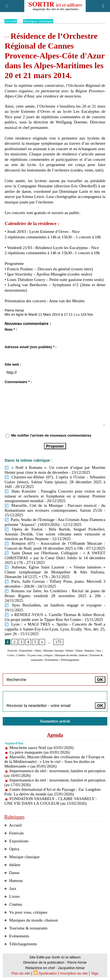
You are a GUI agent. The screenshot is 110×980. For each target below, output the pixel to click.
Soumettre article (55, 721)
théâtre (70, 651)
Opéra (38, 651)
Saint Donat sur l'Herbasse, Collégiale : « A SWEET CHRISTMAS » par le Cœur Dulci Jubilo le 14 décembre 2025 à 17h (55, 558)
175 (59, 642)
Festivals (13, 651)
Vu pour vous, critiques (40, 655)
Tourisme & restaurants (26, 928)
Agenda (55, 735)
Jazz (98, 651)
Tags (95, 973)
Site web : (13, 364)
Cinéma (21, 655)
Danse (79, 651)
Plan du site (21, 973)
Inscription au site (74, 973)
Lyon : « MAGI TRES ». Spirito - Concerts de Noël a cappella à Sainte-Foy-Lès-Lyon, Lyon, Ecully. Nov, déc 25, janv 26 (55, 629)
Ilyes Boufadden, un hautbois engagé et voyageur (53, 605)
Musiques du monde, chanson (71, 655)
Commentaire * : (18, 382)
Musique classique (38, 21)
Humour (89, 651)
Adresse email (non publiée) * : (31, 347)
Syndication (48, 973)
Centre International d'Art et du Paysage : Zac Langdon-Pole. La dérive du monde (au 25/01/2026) (53, 792)
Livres (11, 655)
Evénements (52, 660)
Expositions (26, 651)
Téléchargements (70, 660)
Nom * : (11, 329)
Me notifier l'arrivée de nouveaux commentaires (51, 435)
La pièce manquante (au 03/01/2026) (40, 752)
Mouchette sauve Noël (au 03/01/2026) (42, 748)
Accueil (11, 21)
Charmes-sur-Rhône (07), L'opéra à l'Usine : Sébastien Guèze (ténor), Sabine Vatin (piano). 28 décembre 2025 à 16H (55, 482)
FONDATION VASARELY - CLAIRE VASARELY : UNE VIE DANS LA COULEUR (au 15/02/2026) (50, 801)
